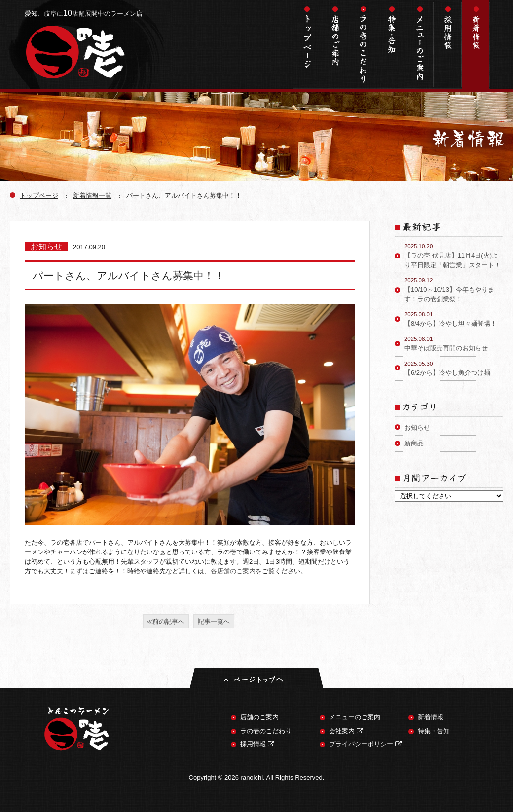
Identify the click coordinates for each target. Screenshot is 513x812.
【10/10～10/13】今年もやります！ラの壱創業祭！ (454, 290)
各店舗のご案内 (233, 571)
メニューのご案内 (420, 44)
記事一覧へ (214, 621)
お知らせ (417, 427)
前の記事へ (168, 621)
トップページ (307, 44)
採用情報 (448, 44)
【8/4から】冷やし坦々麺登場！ (454, 319)
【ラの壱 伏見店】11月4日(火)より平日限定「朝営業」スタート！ (454, 256)
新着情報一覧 (92, 196)
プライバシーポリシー (365, 744)
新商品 (414, 443)
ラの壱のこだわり (363, 44)
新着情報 (476, 44)
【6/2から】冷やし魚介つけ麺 (454, 368)
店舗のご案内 (335, 44)
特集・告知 (391, 44)
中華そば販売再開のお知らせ (454, 343)
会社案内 (346, 731)
